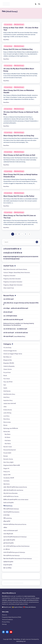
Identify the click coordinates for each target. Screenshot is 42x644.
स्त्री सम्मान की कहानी (8, 312)
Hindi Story (6, 397)
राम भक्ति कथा (7, 549)
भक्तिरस (5, 528)
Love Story (6, 416)
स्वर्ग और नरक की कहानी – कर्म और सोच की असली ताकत (16, 333)
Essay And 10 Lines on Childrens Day (18, 49)
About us (4, 615)
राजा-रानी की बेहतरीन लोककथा (10, 316)
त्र (16, 259)
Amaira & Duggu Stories (10, 351)
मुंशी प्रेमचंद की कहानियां (8, 543)
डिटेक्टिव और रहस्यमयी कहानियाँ (16, 500)
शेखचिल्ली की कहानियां (8, 562)
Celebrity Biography (9, 366)
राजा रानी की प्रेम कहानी (8, 299)
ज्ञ (19, 259)
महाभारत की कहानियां (15, 537)
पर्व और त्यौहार (6, 515)
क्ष (15, 259)
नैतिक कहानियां (11, 509)
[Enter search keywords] (21, 242)
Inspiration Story (8, 400)
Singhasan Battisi (12, 465)
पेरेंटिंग (7, 518)
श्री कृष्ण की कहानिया (8, 565)
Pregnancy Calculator (9, 276)
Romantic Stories (8, 459)
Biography (9, 363)
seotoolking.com (21, 641)
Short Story (8, 462)
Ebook (5, 376)
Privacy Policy (6, 622)
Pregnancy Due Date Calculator (12, 279)
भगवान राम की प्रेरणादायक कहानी (10, 531)
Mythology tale (11, 428)
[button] (29, 234)
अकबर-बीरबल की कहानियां (15, 487)
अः (21, 253)
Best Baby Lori (7, 357)
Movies (5, 425)
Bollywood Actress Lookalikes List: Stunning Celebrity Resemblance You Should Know (19, 324)
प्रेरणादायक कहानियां (15, 524)
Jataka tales (10, 404)
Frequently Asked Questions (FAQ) (11, 617)
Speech (7, 475)
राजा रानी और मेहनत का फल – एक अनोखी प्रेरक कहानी (15, 329)
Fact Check (7, 379)
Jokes (5, 407)
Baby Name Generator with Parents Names (15, 269)
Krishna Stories (8, 410)
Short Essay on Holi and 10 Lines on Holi (19, 155)
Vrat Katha (6, 481)
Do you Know (7, 372)
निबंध (8, 506)
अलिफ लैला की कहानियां (13, 490)
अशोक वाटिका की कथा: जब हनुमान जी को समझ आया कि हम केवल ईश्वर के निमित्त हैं (21, 304)
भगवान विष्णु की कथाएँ (8, 534)
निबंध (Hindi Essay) (19, 24)
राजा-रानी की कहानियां (16, 546)
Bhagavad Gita (8, 360)
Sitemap (4, 624)
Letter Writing (7, 413)
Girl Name (7, 437)
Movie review (7, 422)
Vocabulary (9, 478)
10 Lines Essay (8, 24)
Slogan (6, 468)
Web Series (7, 484)
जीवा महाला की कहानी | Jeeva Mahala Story (14, 336)
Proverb (7, 453)
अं (19, 253)
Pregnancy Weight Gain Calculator (13, 285)
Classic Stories (8, 369)
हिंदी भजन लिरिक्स (7, 568)
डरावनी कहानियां (11, 496)
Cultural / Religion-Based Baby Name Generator (17, 273)
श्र (17, 259)
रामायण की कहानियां (14, 552)
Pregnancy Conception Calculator (13, 282)
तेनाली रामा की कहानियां (8, 503)
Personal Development (10, 450)
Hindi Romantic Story (9, 394)
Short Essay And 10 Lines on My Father (19, 196)
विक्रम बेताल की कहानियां (18, 559)
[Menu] (39, 4)
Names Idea (7, 432)
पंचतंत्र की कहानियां (11, 512)
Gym (5, 385)
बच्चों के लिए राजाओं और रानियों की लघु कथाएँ (13, 320)
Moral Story (7, 419)
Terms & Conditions (7, 620)
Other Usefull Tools (9, 288)
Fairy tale (8, 382)
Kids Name (8, 441)
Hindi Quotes (7, 391)
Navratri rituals (8, 447)
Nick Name (8, 444)
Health (5, 388)
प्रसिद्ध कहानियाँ (7, 521)
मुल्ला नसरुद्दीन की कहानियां (9, 540)
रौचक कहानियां (11, 556)
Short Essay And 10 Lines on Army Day (19, 136)
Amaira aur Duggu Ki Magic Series (13, 354)
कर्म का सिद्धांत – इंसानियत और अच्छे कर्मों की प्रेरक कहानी (16, 308)
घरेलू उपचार (10, 493)
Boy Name (8, 434)
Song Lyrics (7, 472)
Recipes (6, 456)
